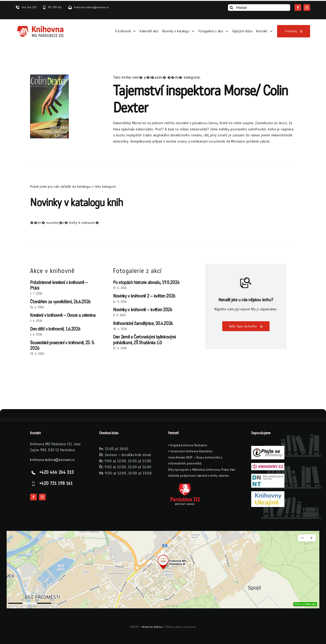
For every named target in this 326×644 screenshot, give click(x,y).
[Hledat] (259, 8)
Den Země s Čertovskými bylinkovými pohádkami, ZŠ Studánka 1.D (144, 340)
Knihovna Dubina (152, 627)
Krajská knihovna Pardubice (189, 445)
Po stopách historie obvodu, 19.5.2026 (146, 283)
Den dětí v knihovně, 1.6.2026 (55, 329)
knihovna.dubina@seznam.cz (52, 460)
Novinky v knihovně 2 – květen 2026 (144, 296)
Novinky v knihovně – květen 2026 (143, 310)
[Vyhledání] (231, 8)
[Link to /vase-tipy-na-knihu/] (246, 283)
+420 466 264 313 (57, 472)
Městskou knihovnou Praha (211, 470)
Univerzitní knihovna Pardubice (191, 451)
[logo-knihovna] (41, 27)
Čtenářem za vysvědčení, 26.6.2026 (60, 302)
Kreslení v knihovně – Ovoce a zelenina (63, 315)
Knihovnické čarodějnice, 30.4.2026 (143, 324)
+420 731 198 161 (56, 483)
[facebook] (298, 8)
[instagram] (307, 8)
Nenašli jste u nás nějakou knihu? (246, 300)
